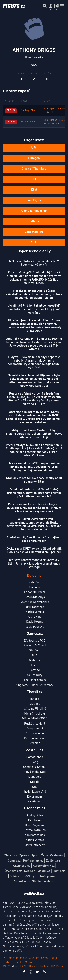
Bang (35, 762)
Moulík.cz (44, 871)
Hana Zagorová (35, 825)
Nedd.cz (30, 871)
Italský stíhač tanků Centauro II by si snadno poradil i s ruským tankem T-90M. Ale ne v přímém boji (34, 434)
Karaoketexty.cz (44, 866)
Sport (35, 856)
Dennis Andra (28, 122)
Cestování (57, 856)
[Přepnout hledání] (45, 6)
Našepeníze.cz (50, 876)
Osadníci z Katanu (35, 767)
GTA (35, 656)
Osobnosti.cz (22, 866)
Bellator (34, 222)
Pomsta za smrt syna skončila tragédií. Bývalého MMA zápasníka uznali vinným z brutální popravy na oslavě (34, 508)
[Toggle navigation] (62, 6)
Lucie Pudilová (35, 627)
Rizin (34, 243)
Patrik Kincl (35, 617)
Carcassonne (35, 757)
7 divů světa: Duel (35, 772)
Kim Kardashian (35, 835)
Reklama (8, 958)
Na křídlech (35, 802)
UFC (34, 148)
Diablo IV (35, 661)
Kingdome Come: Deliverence (35, 685)
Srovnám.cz (22, 882)
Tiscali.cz (11, 856)
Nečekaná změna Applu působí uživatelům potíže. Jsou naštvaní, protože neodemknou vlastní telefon (34, 295)
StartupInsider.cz (44, 882)
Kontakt (18, 963)
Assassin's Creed (35, 646)
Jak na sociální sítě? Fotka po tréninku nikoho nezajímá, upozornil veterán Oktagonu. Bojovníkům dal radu (34, 467)
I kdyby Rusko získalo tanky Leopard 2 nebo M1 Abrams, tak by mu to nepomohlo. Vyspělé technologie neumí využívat (34, 363)
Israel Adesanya (35, 597)
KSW (34, 190)
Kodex (7, 963)
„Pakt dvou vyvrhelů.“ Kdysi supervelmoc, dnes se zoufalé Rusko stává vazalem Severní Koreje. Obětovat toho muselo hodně (34, 525)
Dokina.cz (16, 876)
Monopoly (35, 777)
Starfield (35, 651)
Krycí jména (35, 797)
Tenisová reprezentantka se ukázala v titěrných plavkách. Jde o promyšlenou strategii (34, 564)
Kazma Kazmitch (35, 830)
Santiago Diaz (28, 111)
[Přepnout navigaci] (51, 6)
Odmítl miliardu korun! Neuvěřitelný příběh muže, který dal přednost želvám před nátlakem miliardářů (34, 493)
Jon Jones (35, 587)
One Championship (34, 211)
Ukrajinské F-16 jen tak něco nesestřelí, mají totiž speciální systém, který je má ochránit (34, 309)
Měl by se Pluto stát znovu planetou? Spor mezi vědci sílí (34, 263)
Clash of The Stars (34, 169)
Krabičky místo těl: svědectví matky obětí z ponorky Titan (34, 480)
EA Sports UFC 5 (35, 641)
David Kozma (35, 622)
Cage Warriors (34, 232)
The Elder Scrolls (35, 680)
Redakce (21, 958)
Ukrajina (35, 704)
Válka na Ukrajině (35, 709)
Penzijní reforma (35, 738)
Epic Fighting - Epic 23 (55, 120)
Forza (35, 665)
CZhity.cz (31, 876)
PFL (34, 179)
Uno (35, 787)
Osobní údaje (49, 958)
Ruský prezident (35, 724)
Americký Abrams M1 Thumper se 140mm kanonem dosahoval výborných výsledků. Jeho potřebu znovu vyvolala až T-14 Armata (34, 344)
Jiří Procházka (35, 607)
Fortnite (35, 670)
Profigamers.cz (33, 861)
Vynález (35, 743)
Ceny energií (35, 729)
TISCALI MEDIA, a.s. (28, 966)
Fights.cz (59, 871)
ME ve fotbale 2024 (35, 719)
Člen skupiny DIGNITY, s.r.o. (51, 966)
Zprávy (24, 856)
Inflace (35, 699)
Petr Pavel (35, 821)
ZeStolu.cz (53, 861)
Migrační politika (35, 714)
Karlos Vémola (35, 612)
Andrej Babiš (35, 815)
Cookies (34, 958)
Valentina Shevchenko (35, 602)
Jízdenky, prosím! (35, 792)
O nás (28, 963)
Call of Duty (35, 675)
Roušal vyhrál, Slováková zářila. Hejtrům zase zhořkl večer (34, 539)
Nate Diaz (35, 583)
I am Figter (34, 200)
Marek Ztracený (35, 845)
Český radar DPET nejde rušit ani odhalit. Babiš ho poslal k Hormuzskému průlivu (34, 551)
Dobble (35, 782)
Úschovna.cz (13, 871)
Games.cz (14, 861)
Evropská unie (35, 734)
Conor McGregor (35, 592)
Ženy (44, 856)
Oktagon (34, 158)
